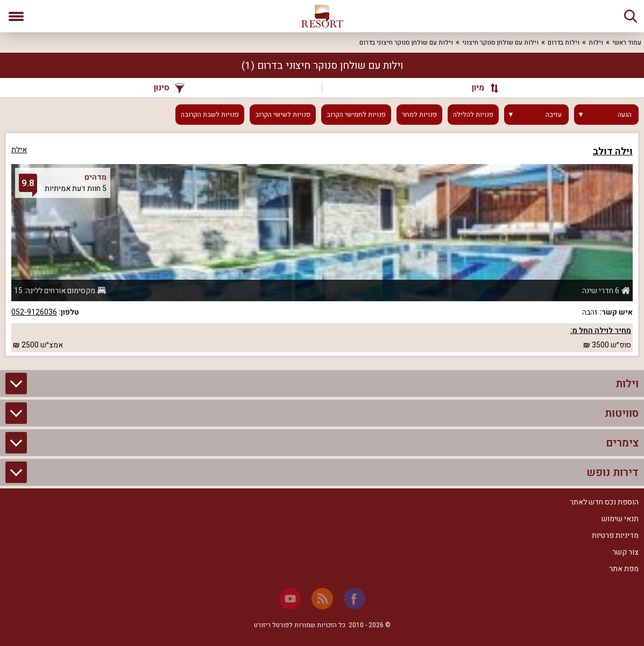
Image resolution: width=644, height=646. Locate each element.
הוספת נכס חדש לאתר (604, 502)
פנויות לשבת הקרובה (210, 115)
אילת (19, 150)
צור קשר (625, 552)
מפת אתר (624, 569)
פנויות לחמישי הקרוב (356, 115)
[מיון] (481, 88)
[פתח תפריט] (16, 16)
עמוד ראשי (627, 42)
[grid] (322, 244)
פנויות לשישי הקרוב (283, 115)
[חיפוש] (631, 16)
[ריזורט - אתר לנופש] (322, 16)
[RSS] (322, 599)
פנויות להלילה (473, 115)
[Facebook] (355, 599)
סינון (169, 88)
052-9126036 (34, 312)
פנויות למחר (419, 115)
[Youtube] (290, 599)
